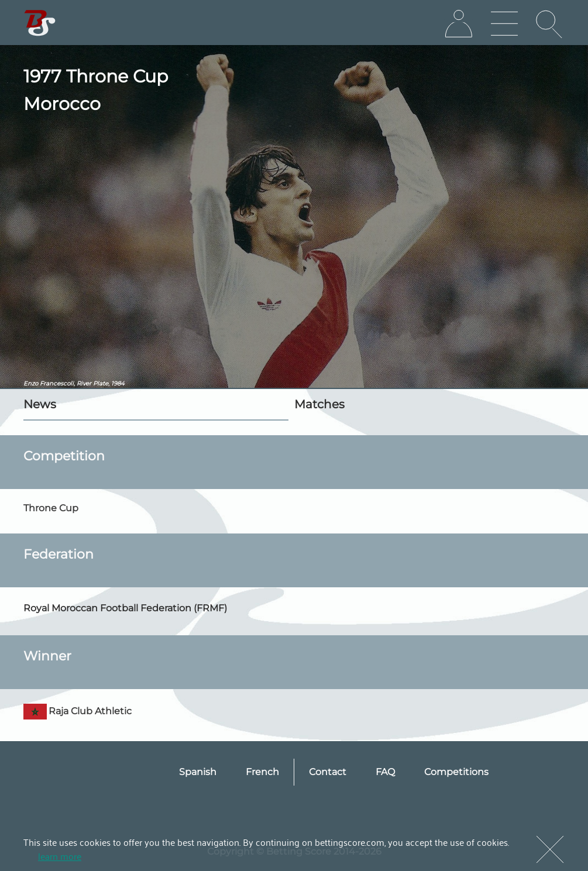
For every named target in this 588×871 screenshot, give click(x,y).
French (262, 772)
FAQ (385, 772)
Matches (319, 404)
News (40, 404)
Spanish (198, 772)
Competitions (456, 772)
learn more (60, 856)
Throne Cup (51, 508)
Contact (328, 772)
